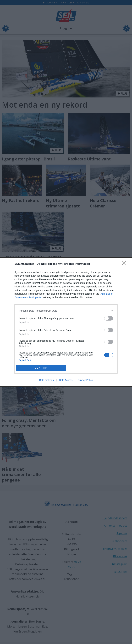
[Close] (125, 264)
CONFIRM (41, 368)
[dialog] (66, 322)
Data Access (66, 380)
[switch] (109, 318)
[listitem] (66, 311)
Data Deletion (46, 380)
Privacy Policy (85, 380)
